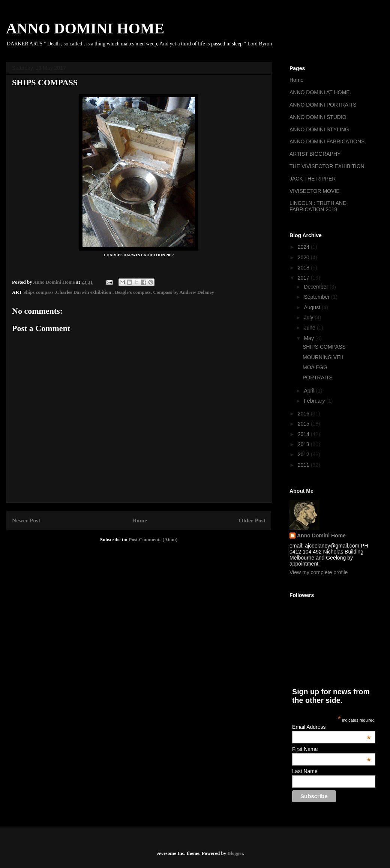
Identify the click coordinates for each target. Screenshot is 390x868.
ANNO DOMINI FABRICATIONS (327, 141)
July (309, 317)
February (315, 401)
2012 (304, 454)
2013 (304, 444)
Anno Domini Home (321, 536)
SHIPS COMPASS (324, 347)
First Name (331, 749)
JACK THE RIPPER (313, 179)
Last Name (305, 771)
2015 (304, 424)
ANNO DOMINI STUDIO (318, 117)
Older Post (252, 520)
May (309, 338)
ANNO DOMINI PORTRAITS (323, 105)
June (310, 328)
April (310, 391)
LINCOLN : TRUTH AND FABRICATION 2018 (318, 206)
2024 (304, 247)
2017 (304, 278)
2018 (304, 268)
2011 (304, 465)
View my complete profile (319, 572)
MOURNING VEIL (324, 357)
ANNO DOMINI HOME (85, 28)
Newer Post (26, 520)
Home (139, 520)
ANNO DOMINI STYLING (319, 129)
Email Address (331, 727)
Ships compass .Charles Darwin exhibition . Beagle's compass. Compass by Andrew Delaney (119, 292)
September (317, 297)
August (313, 307)
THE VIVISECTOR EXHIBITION (327, 166)
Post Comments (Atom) (153, 539)
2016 (304, 414)
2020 (304, 257)
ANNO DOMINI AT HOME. (320, 92)
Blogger (235, 853)
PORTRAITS (318, 378)
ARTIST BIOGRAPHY (315, 154)
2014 (304, 434)
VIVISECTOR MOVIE (315, 191)
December (316, 287)
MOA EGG (315, 367)
